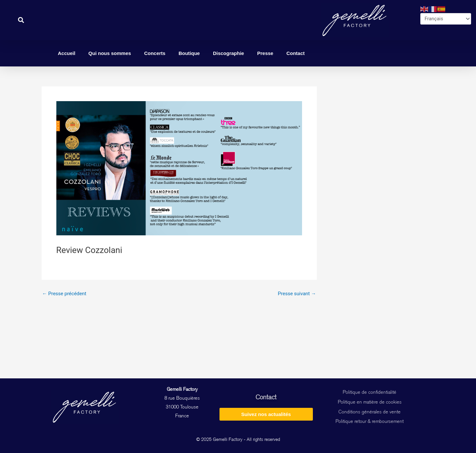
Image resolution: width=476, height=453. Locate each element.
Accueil (67, 53)
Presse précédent (64, 294)
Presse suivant (297, 294)
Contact (295, 53)
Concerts (155, 53)
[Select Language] (446, 19)
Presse (265, 53)
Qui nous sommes (110, 53)
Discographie (228, 53)
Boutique (189, 53)
